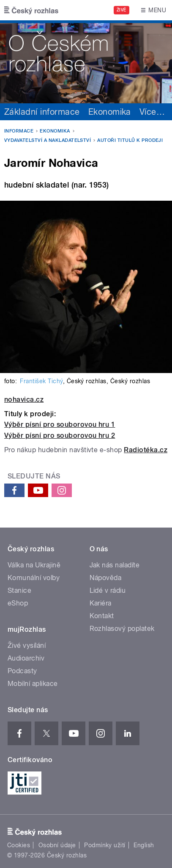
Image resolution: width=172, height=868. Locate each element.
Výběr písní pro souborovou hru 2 (60, 435)
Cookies (19, 845)
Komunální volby (34, 578)
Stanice (19, 590)
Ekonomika (110, 112)
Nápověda (106, 578)
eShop (18, 603)
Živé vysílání (27, 645)
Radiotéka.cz (146, 450)
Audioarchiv (26, 658)
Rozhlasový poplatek (122, 629)
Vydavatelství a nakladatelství (48, 140)
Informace (19, 131)
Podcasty (22, 671)
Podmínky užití (105, 845)
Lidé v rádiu (108, 590)
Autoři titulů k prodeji (130, 140)
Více (152, 112)
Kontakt (102, 616)
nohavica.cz (24, 399)
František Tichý (41, 381)
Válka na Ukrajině (34, 565)
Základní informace (42, 112)
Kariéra (101, 603)
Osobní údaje (57, 845)
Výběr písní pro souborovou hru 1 (60, 424)
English (144, 845)
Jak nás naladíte (115, 565)
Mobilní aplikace (33, 684)
